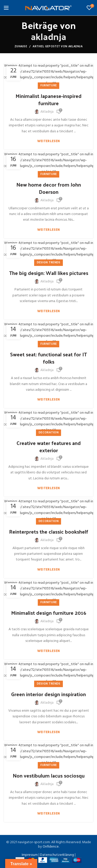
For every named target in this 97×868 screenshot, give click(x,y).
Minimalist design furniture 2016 (49, 613)
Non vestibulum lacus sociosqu (49, 775)
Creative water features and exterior (49, 447)
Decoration (48, 433)
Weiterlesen (48, 141)
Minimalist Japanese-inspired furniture (48, 99)
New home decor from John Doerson (49, 188)
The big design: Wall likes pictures (49, 273)
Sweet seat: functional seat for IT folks (48, 358)
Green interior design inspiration (48, 694)
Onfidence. (51, 847)
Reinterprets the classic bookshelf (49, 532)
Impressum (30, 855)
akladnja (48, 36)
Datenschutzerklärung (57, 855)
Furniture (49, 86)
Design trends (49, 263)
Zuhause (21, 47)
